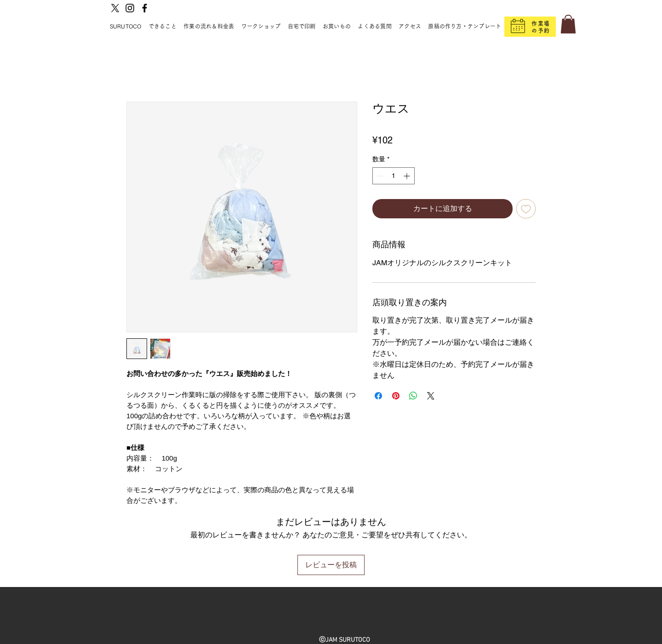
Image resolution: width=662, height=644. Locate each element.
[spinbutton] (394, 176)
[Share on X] (431, 396)
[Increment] (408, 176)
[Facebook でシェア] (378, 396)
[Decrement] (380, 176)
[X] (115, 8)
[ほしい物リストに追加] (526, 209)
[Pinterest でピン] (396, 396)
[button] (568, 24)
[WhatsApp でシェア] (413, 396)
